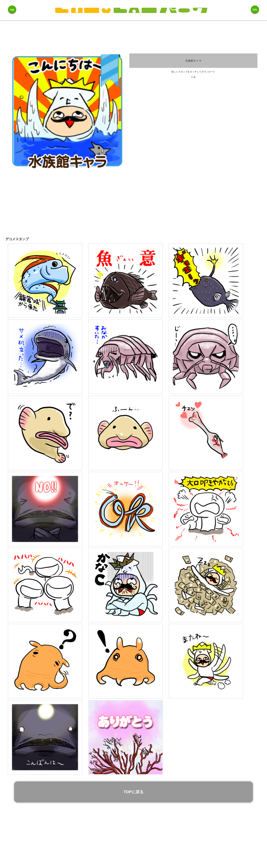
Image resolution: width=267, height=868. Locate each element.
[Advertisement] (125, 204)
